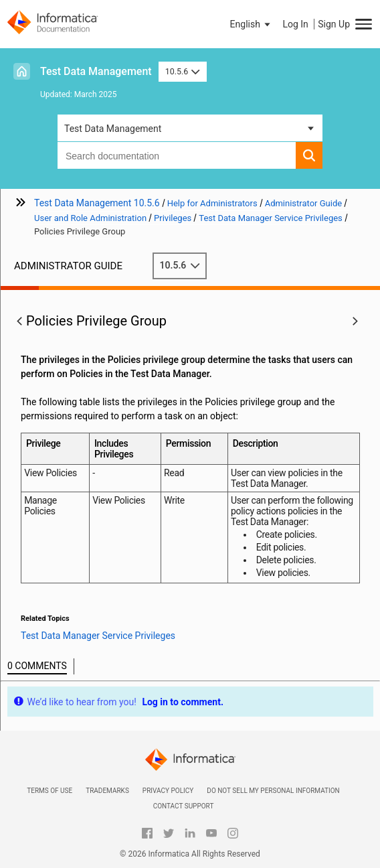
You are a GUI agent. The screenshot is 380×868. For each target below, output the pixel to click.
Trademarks (107, 791)
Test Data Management (96, 71)
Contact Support (184, 806)
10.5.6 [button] (183, 71)
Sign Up (334, 24)
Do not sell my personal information (273, 791)
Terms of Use (50, 791)
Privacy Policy (168, 791)
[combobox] (177, 155)
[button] (252, 24)
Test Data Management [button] (113, 129)
